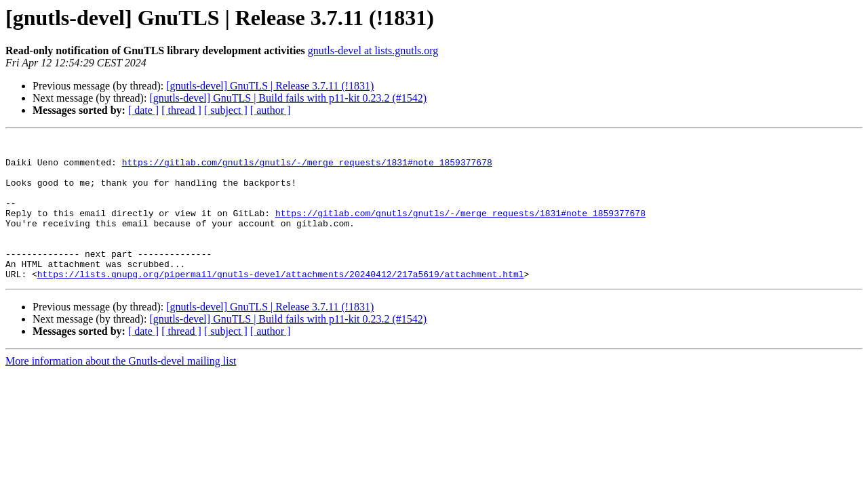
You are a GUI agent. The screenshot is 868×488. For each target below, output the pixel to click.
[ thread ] (181, 110)
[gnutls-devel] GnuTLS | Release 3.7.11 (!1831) (270, 86)
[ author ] (271, 110)
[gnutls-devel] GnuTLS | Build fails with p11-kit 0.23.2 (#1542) (288, 98)
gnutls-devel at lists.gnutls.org (373, 50)
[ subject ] (226, 110)
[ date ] (143, 110)
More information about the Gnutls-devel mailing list (121, 389)
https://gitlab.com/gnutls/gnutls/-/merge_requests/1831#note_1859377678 (307, 168)
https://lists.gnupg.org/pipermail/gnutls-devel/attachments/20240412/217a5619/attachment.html (281, 302)
